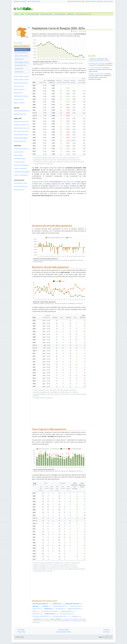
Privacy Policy (22, 632)
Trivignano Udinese (68, 611)
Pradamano (76, 616)
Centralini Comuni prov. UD (21, 125)
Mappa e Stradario (19, 103)
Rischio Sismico (18, 93)
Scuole (106, 1)
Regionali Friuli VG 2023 (20, 114)
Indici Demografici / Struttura (22, 62)
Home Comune (18, 43)
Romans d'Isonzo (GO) (61, 616)
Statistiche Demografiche (21, 46)
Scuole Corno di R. (19, 86)
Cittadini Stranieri (19, 59)
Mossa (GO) (38, 614)
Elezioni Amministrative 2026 (76, 1)
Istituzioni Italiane (64, 630)
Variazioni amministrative (63, 632)
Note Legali (21, 630)
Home (17, 14)
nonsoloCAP (23, 1)
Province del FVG (19, 152)
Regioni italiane (18, 155)
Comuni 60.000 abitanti (21, 165)
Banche (111, 1)
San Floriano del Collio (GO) (42, 616)
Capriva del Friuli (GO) (60, 606)
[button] (107, 637)
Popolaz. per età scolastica (21, 56)
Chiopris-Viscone (76, 606)
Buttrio (36, 611)
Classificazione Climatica (21, 96)
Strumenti (106, 630)
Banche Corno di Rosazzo (97, 63)
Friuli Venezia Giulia (32, 14)
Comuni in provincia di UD (21, 149)
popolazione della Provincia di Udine (99, 61)
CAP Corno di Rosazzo (96, 68)
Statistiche (100, 1)
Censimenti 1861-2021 (20, 65)
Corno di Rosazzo (60, 14)
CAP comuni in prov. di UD (21, 131)
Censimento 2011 (19, 72)
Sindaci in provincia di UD (21, 121)
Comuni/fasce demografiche (22, 172)
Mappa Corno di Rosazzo (97, 74)
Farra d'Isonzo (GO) (67, 614)
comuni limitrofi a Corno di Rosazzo (71, 621)
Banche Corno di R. (19, 90)
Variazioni (88, 1)
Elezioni (94, 1)
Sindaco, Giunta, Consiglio (21, 76)
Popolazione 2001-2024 (21, 49)
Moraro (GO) (38, 609)
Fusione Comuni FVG (20, 141)
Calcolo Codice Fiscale (33, 1)
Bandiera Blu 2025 (19, 190)
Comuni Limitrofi (19, 99)
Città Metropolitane (20, 159)
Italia (22, 14)
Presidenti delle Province (21, 135)
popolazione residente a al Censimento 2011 (54, 182)
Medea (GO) (61, 609)
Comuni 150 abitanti (20, 168)
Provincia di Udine (46, 14)
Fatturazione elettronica (21, 83)
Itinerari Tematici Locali (21, 186)
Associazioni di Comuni (21, 183)
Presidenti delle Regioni (21, 138)
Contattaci (106, 632)
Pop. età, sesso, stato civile (21, 53)
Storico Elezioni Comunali (21, 80)
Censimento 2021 (19, 69)
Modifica (74, 31)
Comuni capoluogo (19, 162)
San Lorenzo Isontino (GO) (50, 611)
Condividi (83, 31)
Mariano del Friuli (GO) (75, 609)
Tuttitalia (16, 1)
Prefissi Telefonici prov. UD (22, 128)
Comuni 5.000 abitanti (21, 175)
